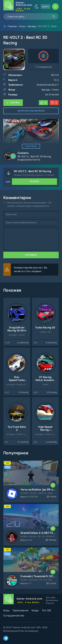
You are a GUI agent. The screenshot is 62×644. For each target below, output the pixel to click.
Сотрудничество (14, 616)
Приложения (21, 610)
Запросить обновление (31, 111)
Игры (22, 26)
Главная (12, 26)
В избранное (45, 67)
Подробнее (31, 146)
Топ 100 (46, 610)
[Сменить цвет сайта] (37, 7)
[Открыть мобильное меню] (55, 7)
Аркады (32, 26)
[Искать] (54, 16)
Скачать (15, 103)
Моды (35, 610)
